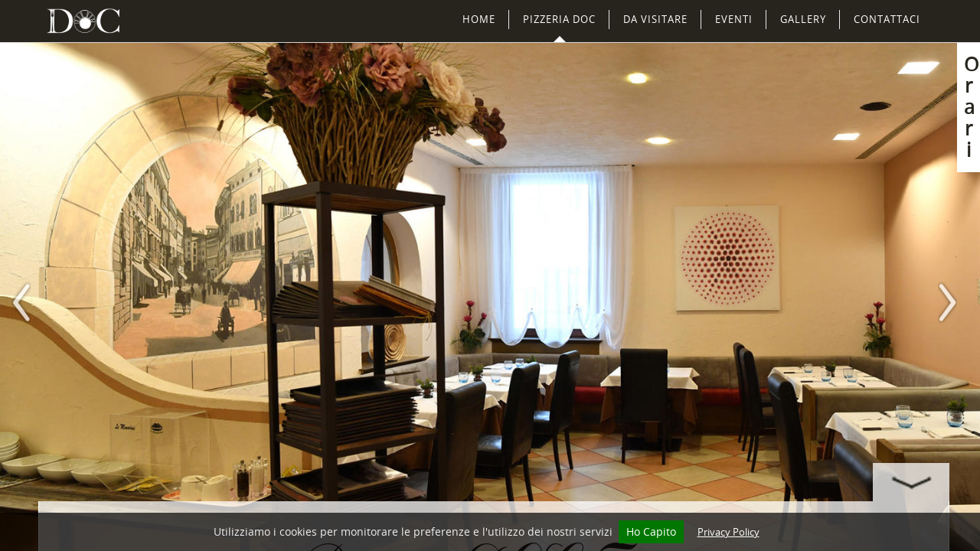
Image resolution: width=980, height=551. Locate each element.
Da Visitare (655, 19)
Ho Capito (651, 531)
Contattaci (887, 19)
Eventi (734, 19)
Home (479, 19)
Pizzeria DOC (559, 19)
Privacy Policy (728, 532)
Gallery (803, 19)
